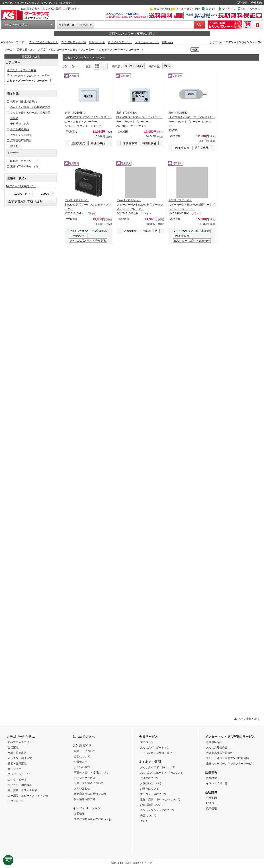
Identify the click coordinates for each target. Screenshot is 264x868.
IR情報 (210, 803)
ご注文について (149, 778)
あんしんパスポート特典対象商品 (30, 107)
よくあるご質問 (52, 9)
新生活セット (97, 42)
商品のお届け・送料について (91, 772)
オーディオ (14, 769)
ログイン (211, 9)
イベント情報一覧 (217, 783)
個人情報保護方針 (85, 799)
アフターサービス (85, 778)
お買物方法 (81, 762)
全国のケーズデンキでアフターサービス (230, 764)
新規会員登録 (162, 9)
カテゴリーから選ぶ (16, 25)
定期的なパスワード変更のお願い (132, 34)
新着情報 (79, 814)
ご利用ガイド (72, 9)
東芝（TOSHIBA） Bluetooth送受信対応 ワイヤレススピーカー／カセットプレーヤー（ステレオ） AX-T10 (192, 122)
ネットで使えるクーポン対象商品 (30, 113)
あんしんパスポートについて (158, 767)
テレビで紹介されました (44, 42)
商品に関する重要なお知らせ (93, 819)
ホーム (8, 50)
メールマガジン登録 (188, 9)
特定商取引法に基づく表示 (90, 794)
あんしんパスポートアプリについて (162, 773)
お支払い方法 (82, 767)
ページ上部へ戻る (249, 719)
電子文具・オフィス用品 (73, 25)
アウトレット (16, 801)
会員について (82, 756)
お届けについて (149, 789)
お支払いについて (151, 783)
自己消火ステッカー (120, 42)
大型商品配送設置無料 (219, 753)
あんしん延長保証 (217, 748)
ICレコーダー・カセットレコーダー (72, 50)
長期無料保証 (214, 742)
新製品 (14, 118)
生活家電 (13, 748)
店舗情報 (211, 772)
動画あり (16, 146)
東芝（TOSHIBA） (25, 167)
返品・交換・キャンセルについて (160, 799)
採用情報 (241, 3)
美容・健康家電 (17, 764)
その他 (144, 821)
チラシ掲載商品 (20, 129)
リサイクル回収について (89, 783)
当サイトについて (85, 751)
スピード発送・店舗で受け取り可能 (227, 758)
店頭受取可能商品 (21, 141)
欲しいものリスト (252, 9)
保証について (148, 815)
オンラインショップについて (158, 810)
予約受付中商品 (20, 124)
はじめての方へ (31, 9)
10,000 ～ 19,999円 (21, 186)
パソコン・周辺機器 (20, 785)
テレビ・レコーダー (20, 774)
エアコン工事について (153, 794)
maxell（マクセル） (26, 161)
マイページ (229, 9)
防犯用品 (168, 42)
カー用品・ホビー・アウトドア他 (28, 796)
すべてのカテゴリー (20, 742)
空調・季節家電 (17, 753)
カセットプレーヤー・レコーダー (119, 50)
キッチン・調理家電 (20, 758)
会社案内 (256, 3)
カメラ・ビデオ (17, 780)
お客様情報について (152, 805)
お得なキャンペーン (147, 42)
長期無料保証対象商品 (24, 102)
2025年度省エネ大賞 (74, 42)
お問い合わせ (82, 789)
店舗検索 (211, 778)
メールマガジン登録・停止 (156, 753)
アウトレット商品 (21, 135)
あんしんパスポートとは (155, 748)
